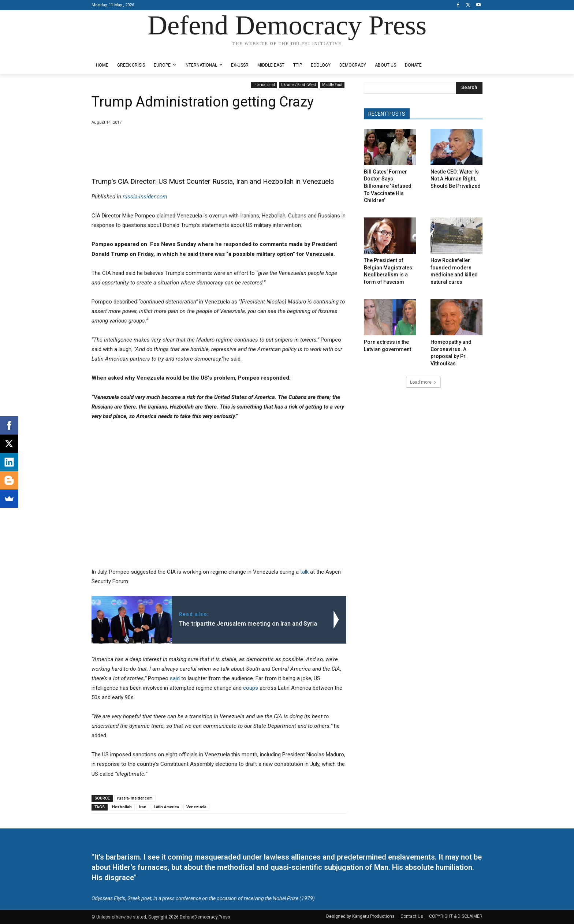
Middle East (332, 85)
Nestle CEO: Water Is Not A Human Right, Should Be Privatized (456, 179)
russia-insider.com (145, 197)
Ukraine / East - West (299, 85)
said (175, 678)
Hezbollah (122, 807)
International (264, 85)
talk (304, 572)
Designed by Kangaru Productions (120, 51)
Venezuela (196, 807)
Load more (423, 382)
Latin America (166, 807)
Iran (143, 807)
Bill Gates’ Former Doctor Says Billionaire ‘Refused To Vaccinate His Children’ (388, 186)
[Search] (469, 88)
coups (251, 688)
